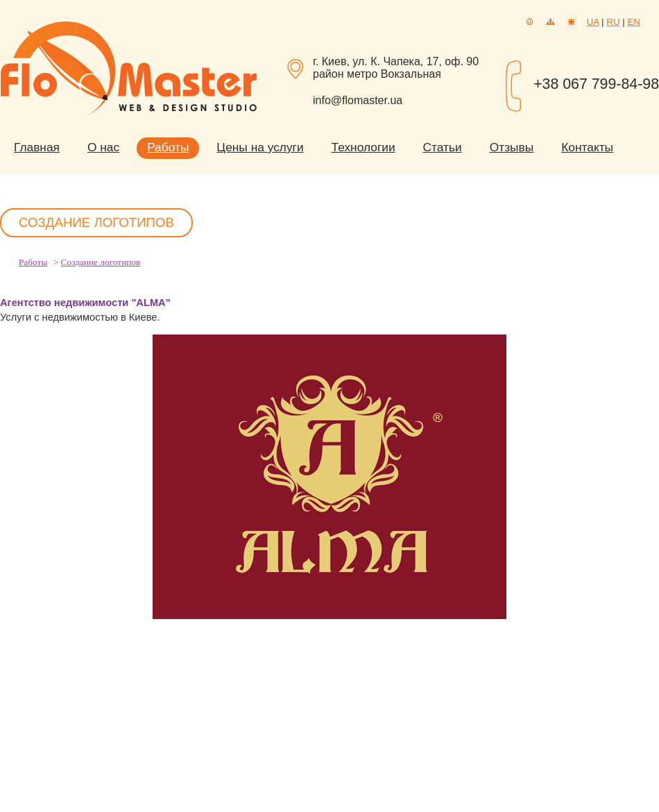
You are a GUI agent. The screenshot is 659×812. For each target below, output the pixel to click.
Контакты (587, 147)
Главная (37, 147)
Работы (168, 147)
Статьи (443, 147)
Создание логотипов (101, 262)
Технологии (363, 147)
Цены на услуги (260, 147)
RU (613, 22)
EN (634, 22)
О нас (103, 147)
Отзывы (512, 147)
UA (593, 22)
